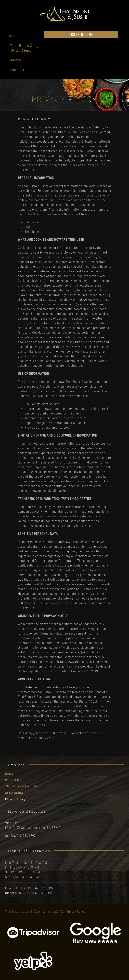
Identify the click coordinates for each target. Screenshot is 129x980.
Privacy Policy (76, 912)
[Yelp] (34, 952)
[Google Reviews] (95, 924)
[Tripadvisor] (34, 928)
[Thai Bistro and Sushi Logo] (64, 7)
